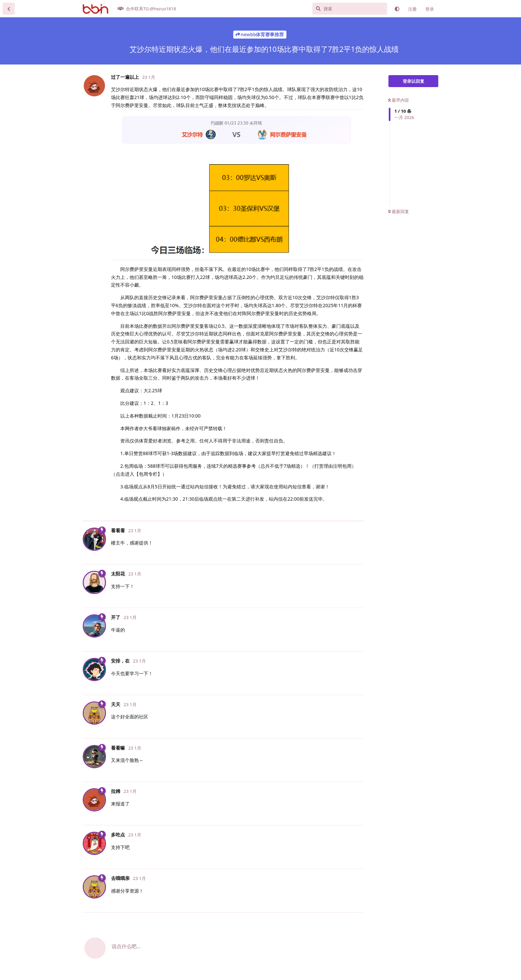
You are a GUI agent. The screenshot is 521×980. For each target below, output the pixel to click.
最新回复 (399, 211)
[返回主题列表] (9, 9)
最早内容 (399, 100)
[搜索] (350, 9)
